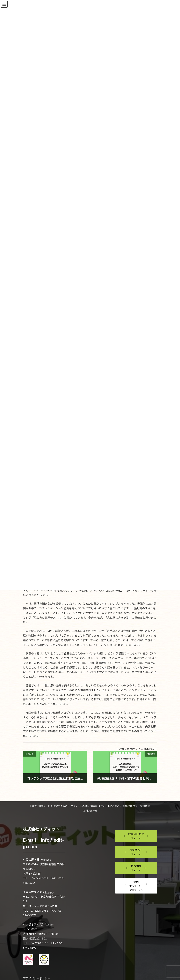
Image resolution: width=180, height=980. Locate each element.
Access (47, 860)
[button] (136, 836)
